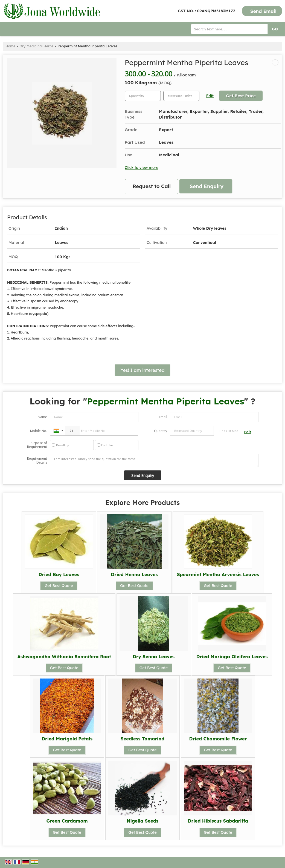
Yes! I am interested (142, 370)
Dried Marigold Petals (67, 739)
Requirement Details (37, 461)
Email (163, 417)
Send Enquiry (207, 186)
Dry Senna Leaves (154, 656)
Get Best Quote (59, 586)
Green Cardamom (67, 821)
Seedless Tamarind (142, 739)
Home (10, 46)
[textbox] (181, 96)
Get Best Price (241, 96)
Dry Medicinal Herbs (37, 46)
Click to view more (142, 167)
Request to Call (152, 186)
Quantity (161, 431)
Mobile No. (39, 431)
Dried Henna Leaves (134, 574)
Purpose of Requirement (37, 445)
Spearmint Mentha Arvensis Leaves (218, 574)
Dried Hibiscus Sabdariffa (218, 821)
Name (42, 417)
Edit (210, 96)
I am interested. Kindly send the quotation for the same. (154, 461)
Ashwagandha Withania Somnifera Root (64, 656)
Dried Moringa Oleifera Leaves (232, 656)
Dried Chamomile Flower (218, 739)
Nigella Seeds (142, 821)
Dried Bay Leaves (59, 574)
